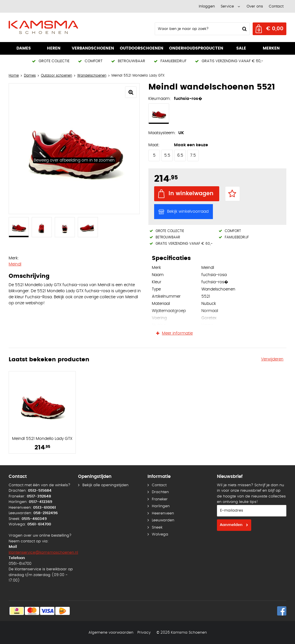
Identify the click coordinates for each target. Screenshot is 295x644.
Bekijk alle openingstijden (105, 485)
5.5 (167, 155)
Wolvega (160, 534)
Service (227, 6)
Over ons (255, 6)
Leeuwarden (163, 520)
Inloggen (207, 6)
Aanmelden (231, 525)
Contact (276, 6)
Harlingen (161, 506)
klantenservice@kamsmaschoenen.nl (43, 553)
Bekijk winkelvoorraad (188, 212)
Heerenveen (163, 513)
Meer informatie (177, 333)
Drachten (160, 492)
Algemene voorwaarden (111, 633)
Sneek (157, 528)
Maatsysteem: (162, 133)
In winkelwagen (191, 194)
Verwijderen (272, 359)
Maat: (154, 145)
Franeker (160, 499)
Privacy (144, 633)
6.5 (180, 155)
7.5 (193, 155)
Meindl (15, 264)
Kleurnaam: (160, 99)
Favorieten (232, 194)
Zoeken (244, 29)
